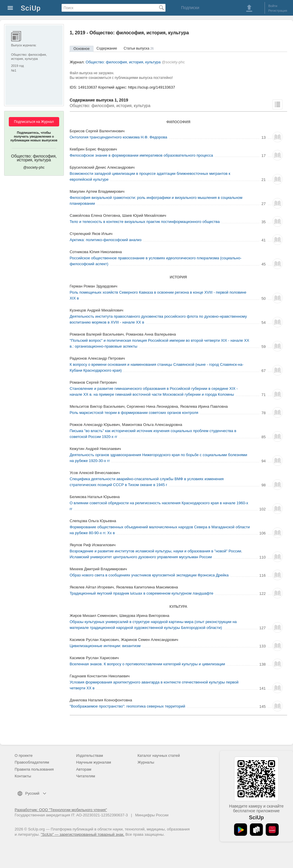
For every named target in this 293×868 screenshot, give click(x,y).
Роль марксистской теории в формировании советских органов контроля (134, 413)
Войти (273, 6)
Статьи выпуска (139, 48)
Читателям (86, 776)
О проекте (24, 756)
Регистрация (278, 11)
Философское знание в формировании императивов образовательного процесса (141, 155)
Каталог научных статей (159, 756)
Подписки (190, 8)
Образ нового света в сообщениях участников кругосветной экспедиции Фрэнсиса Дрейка (149, 575)
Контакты (23, 776)
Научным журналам (94, 762)
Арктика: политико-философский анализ (106, 240)
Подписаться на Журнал (34, 122)
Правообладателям (32, 762)
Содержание (107, 48)
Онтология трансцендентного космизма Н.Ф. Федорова (119, 137)
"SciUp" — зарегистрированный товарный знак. (82, 834)
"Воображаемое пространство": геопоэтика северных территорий (127, 706)
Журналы (146, 762)
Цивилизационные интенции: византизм (105, 646)
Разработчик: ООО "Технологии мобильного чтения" (61, 810)
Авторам (84, 769)
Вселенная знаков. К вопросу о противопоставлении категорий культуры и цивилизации (147, 664)
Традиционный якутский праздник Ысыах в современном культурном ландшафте (142, 593)
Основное (82, 49)
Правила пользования (34, 769)
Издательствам (90, 756)
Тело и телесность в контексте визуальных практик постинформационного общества (145, 222)
